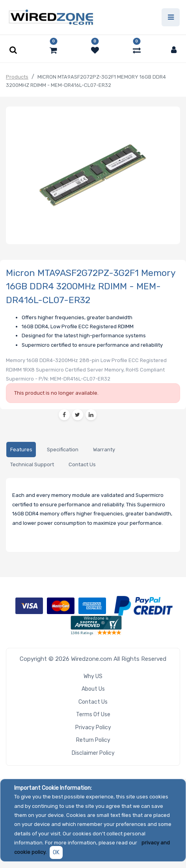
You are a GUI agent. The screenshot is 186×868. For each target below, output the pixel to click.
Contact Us (93, 702)
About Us (93, 689)
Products (17, 77)
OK (56, 852)
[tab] (21, 450)
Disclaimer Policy (93, 753)
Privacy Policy (93, 727)
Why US (93, 676)
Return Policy (93, 740)
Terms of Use (93, 714)
